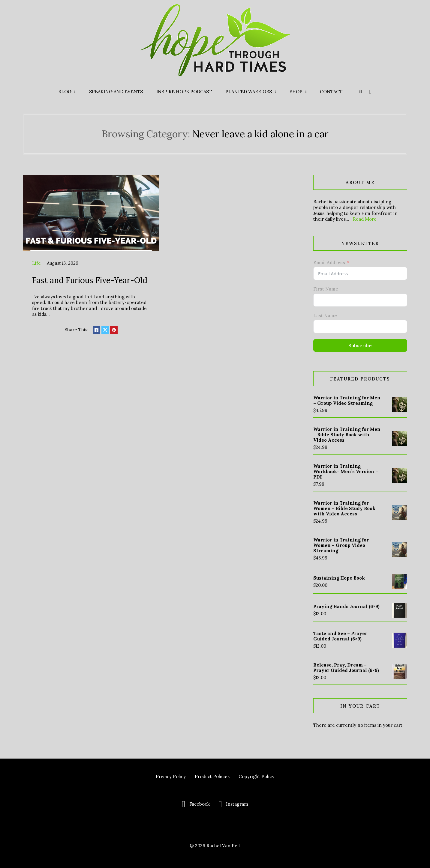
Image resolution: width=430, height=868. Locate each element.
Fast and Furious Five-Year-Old (90, 280)
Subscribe (360, 345)
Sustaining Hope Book (339, 578)
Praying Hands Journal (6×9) (346, 606)
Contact (331, 92)
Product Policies (212, 776)
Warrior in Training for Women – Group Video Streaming (341, 545)
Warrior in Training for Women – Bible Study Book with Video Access (344, 508)
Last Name (325, 316)
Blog (65, 92)
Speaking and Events (116, 92)
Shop (296, 92)
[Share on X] (105, 330)
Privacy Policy (171, 776)
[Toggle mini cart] (370, 92)
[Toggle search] (360, 92)
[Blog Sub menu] (75, 92)
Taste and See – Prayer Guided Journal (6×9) (340, 636)
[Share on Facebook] (96, 330)
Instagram (237, 804)
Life (36, 263)
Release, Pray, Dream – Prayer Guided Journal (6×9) (346, 668)
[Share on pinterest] (114, 330)
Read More (365, 219)
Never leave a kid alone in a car (260, 134)
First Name (326, 289)
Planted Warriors (249, 92)
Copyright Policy (256, 776)
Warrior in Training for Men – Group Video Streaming (347, 400)
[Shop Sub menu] (306, 92)
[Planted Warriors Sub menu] (275, 92)
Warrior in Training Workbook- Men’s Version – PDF (346, 471)
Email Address (329, 262)
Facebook (200, 804)
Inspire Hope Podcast (184, 92)
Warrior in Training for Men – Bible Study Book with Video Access (347, 435)
